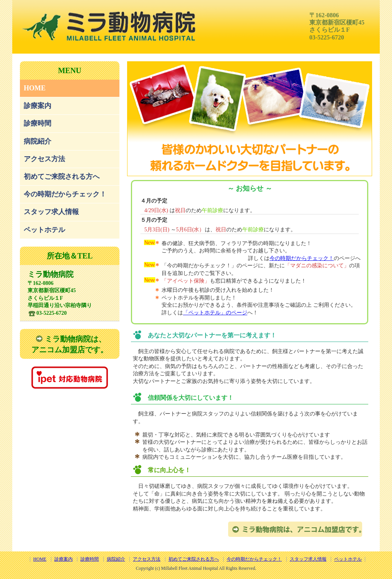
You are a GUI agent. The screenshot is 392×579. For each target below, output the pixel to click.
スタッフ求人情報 (51, 212)
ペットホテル (44, 230)
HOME (35, 88)
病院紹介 (38, 141)
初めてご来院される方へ (62, 177)
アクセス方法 (44, 159)
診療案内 (38, 106)
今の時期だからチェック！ (65, 194)
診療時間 (38, 123)
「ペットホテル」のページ (215, 313)
